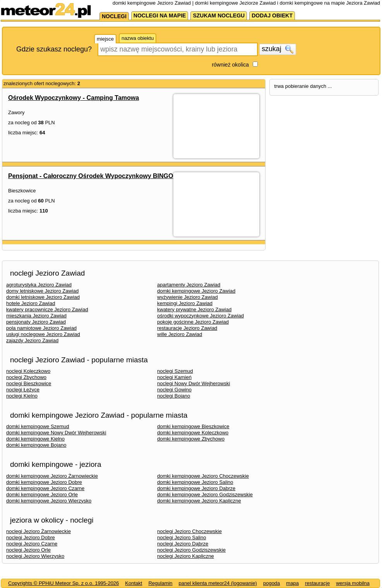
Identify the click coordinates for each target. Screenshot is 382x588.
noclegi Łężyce (23, 390)
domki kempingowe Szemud (38, 426)
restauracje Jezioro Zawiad (187, 328)
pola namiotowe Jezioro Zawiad (41, 328)
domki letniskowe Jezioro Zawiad (43, 297)
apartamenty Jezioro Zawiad (189, 285)
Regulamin (160, 583)
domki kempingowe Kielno (35, 439)
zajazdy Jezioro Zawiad (32, 340)
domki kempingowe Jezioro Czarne (45, 488)
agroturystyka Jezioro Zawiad (39, 285)
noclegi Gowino (174, 390)
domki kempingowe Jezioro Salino (195, 482)
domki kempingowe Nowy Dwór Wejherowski (56, 433)
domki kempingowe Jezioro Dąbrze (196, 488)
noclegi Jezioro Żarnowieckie (39, 531)
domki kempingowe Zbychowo (191, 439)
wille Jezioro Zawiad (180, 334)
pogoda (272, 583)
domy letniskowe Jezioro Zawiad (42, 291)
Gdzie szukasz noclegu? (54, 49)
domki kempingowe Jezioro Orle (42, 495)
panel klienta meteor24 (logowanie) (218, 583)
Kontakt (134, 583)
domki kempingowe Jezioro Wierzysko (49, 501)
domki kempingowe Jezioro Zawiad (196, 291)
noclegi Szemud (175, 371)
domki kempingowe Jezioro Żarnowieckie (52, 476)
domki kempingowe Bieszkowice (193, 426)
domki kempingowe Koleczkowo (193, 433)
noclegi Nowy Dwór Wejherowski (194, 383)
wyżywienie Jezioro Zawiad (188, 297)
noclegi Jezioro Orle (28, 550)
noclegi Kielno (22, 396)
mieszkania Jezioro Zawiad (36, 316)
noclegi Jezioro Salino (182, 537)
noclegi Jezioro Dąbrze (183, 544)
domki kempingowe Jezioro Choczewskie (203, 476)
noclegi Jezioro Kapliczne (186, 556)
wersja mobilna (353, 583)
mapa (292, 583)
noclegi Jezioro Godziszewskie (191, 550)
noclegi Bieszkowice (29, 383)
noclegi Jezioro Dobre (31, 537)
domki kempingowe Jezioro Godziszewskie (205, 495)
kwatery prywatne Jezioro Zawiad (194, 309)
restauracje (317, 583)
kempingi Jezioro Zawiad (185, 303)
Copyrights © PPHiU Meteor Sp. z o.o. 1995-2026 (63, 583)
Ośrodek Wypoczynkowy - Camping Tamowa (74, 98)
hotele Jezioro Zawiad (31, 303)
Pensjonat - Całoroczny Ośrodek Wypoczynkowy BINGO (91, 176)
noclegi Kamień (174, 377)
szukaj (278, 49)
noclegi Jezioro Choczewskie (189, 531)
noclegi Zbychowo (26, 377)
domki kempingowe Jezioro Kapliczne (199, 501)
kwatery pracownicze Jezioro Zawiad (47, 309)
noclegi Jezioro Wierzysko (35, 556)
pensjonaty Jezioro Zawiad (36, 322)
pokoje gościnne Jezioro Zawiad (193, 322)
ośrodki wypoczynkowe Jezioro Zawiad (200, 316)
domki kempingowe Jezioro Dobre (44, 482)
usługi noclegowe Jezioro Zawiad (43, 334)
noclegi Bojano (174, 396)
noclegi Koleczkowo (28, 371)
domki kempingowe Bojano (36, 445)
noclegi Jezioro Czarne (32, 544)
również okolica (230, 65)
